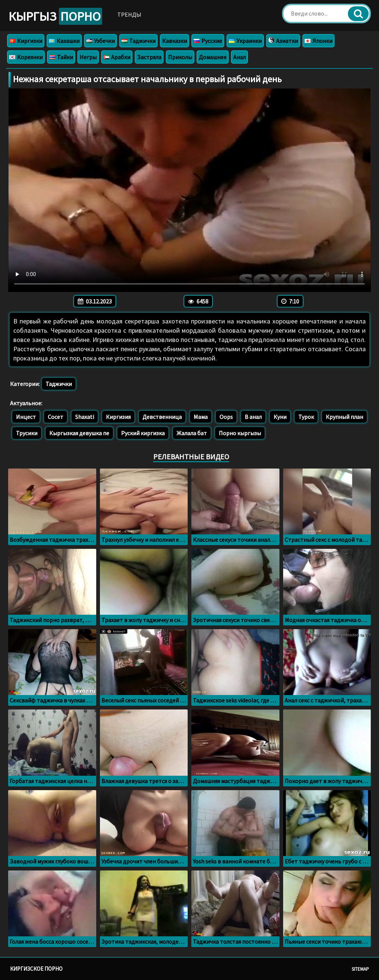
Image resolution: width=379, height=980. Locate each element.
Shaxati (85, 417)
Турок (306, 417)
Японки (318, 41)
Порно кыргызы (240, 433)
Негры (88, 57)
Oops (226, 417)
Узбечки (100, 41)
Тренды (129, 14)
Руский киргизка (143, 433)
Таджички (138, 41)
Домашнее (213, 57)
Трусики (27, 433)
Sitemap (360, 969)
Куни (280, 417)
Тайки (61, 57)
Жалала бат (192, 433)
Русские (208, 41)
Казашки (64, 41)
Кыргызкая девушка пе (79, 433)
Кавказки (175, 41)
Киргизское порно (36, 969)
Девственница (162, 417)
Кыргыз (55, 16)
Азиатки (283, 41)
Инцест (26, 417)
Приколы (180, 57)
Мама (201, 417)
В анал (253, 417)
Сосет (56, 417)
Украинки (245, 41)
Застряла (149, 57)
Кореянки (26, 57)
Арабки (117, 57)
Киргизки (26, 41)
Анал (239, 57)
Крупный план (344, 417)
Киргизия (118, 417)
